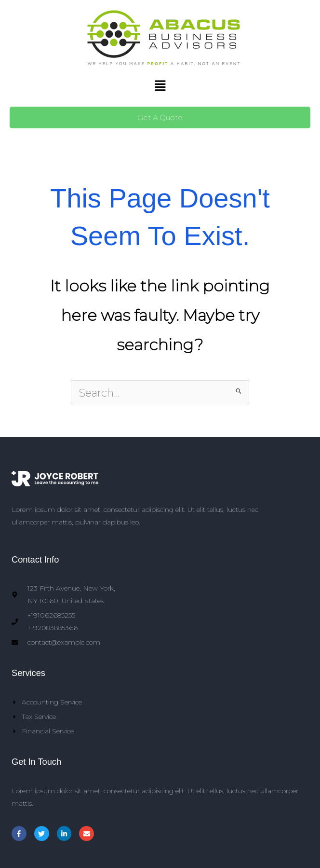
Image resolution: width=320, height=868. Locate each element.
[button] (160, 86)
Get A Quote (160, 117)
